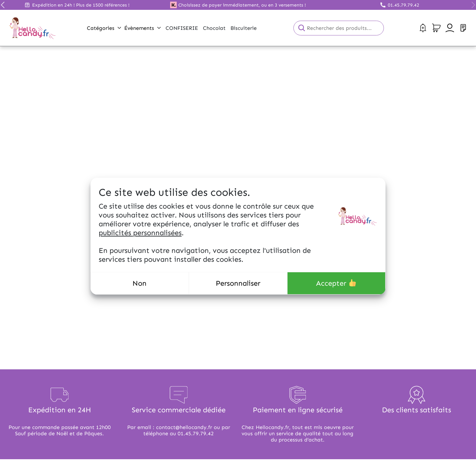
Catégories (104, 28)
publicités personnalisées (140, 233)
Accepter (336, 283)
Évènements (142, 28)
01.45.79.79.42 (404, 5)
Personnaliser (238, 283)
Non (139, 283)
